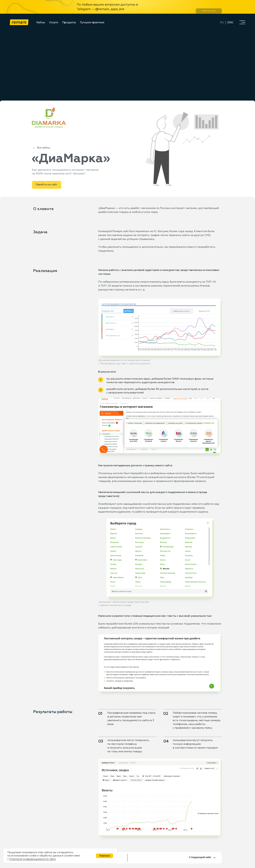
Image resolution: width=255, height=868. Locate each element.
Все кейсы (44, 148)
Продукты (69, 22)
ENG (230, 22)
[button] (242, 22)
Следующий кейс (200, 857)
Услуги (54, 22)
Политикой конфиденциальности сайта (32, 859)
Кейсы (41, 22)
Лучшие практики (92, 22)
